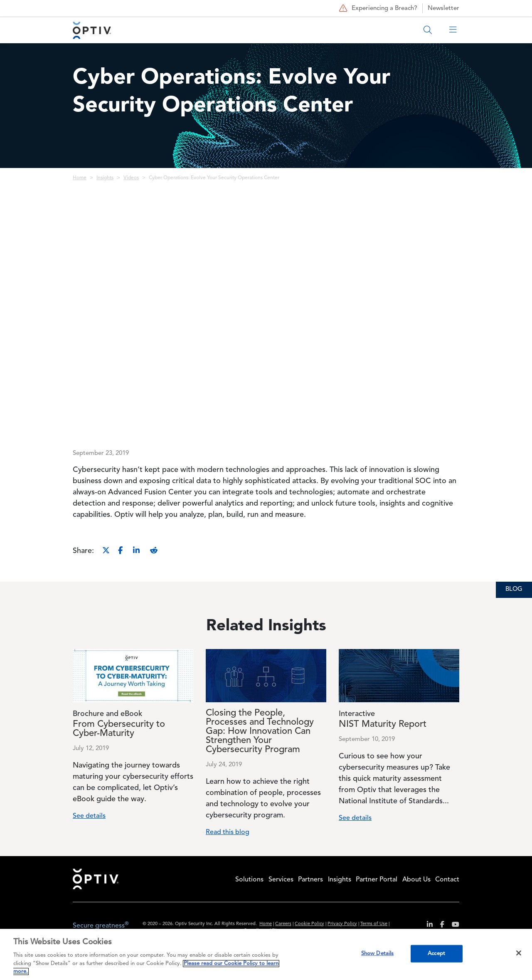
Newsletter (443, 9)
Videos (131, 178)
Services (281, 880)
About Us (416, 880)
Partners (310, 880)
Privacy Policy (342, 924)
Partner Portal (377, 880)
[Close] (519, 953)
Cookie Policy (309, 924)
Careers (283, 924)
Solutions (249, 880)
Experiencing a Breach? (377, 8)
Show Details (378, 954)
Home (80, 178)
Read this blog (228, 832)
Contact (447, 880)
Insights (105, 178)
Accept (436, 954)
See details (89, 816)
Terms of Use (374, 924)
